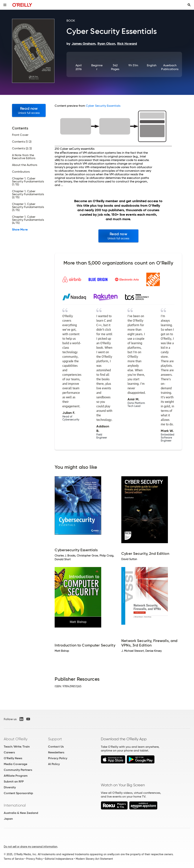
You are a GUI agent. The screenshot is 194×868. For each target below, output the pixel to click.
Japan (8, 819)
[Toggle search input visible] (189, 5)
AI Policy (54, 764)
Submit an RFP (14, 781)
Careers (9, 752)
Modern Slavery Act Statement (94, 859)
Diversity (10, 787)
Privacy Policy (58, 758)
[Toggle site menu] (5, 5)
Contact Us (56, 747)
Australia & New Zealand (21, 813)
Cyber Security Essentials (103, 106)
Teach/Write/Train (17, 747)
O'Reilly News (13, 758)
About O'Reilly (16, 739)
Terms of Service (14, 859)
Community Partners (18, 770)
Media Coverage (15, 764)
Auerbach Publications (170, 67)
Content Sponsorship (18, 793)
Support (55, 739)
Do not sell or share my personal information (31, 847)
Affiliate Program (16, 776)
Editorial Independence (59, 859)
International (15, 805)
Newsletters (56, 752)
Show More (20, 230)
